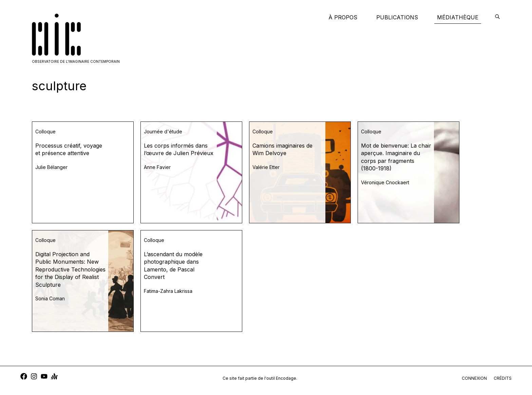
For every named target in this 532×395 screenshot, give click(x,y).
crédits (503, 378)
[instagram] (34, 377)
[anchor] (54, 377)
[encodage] (497, 17)
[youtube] (44, 377)
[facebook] (24, 377)
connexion (474, 378)
